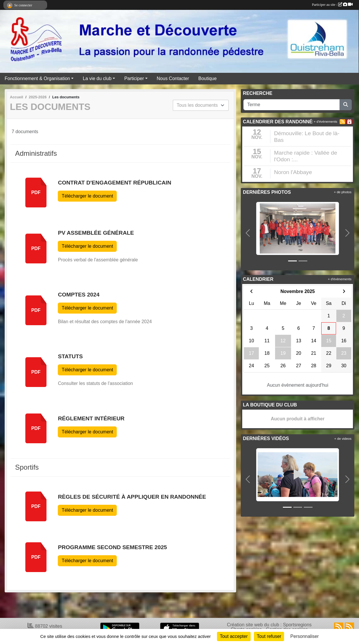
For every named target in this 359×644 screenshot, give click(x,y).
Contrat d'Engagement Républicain (114, 183)
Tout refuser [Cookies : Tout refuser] (269, 636)
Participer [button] (134, 78)
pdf (36, 192)
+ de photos (343, 192)
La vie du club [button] (97, 78)
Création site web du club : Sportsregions (269, 625)
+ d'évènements (325, 122)
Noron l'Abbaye (293, 172)
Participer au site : (332, 5)
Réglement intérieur (91, 418)
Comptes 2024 (79, 295)
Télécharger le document (87, 196)
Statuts (70, 356)
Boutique (208, 78)
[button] (248, 233)
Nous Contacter (173, 78)
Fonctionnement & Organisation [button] (37, 78)
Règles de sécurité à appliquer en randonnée (132, 497)
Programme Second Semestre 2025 (112, 547)
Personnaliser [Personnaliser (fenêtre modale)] (305, 636)
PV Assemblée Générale (96, 233)
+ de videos (343, 439)
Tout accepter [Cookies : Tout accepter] (234, 636)
